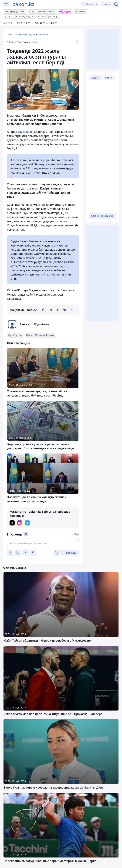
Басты (10, 34)
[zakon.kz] (24, 4)
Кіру (77, 534)
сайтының (25, 132)
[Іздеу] (116, 4)
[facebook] (58, 310)
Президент (43, 34)
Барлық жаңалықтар (25, 34)
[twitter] (72, 310)
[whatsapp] (44, 310)
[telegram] (51, 310)
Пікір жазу (70, 553)
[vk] (65, 310)
